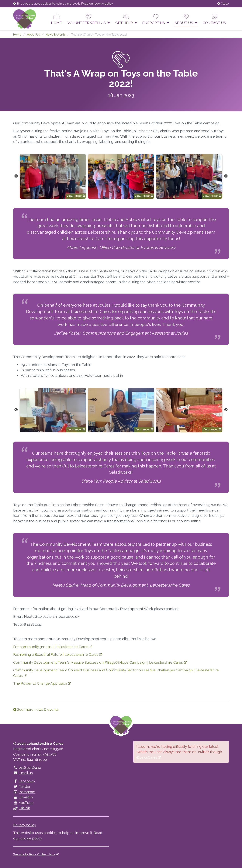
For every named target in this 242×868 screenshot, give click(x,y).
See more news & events (36, 709)
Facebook (24, 781)
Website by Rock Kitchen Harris (34, 854)
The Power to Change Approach (40, 683)
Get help (126, 19)
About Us (186, 19)
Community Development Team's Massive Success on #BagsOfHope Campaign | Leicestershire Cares (98, 662)
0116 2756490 (27, 767)
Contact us (214, 19)
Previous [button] (16, 176)
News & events (55, 35)
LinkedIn (23, 797)
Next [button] (226, 176)
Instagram (24, 792)
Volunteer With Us (89, 19)
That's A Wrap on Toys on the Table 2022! (99, 35)
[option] (53, 176)
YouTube (23, 803)
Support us (156, 19)
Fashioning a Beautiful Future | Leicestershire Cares (56, 654)
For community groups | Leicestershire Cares (51, 647)
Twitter (22, 786)
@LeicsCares (147, 757)
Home (56, 19)
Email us (23, 773)
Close (223, 4)
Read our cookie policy (97, 4)
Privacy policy (25, 825)
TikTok (22, 808)
